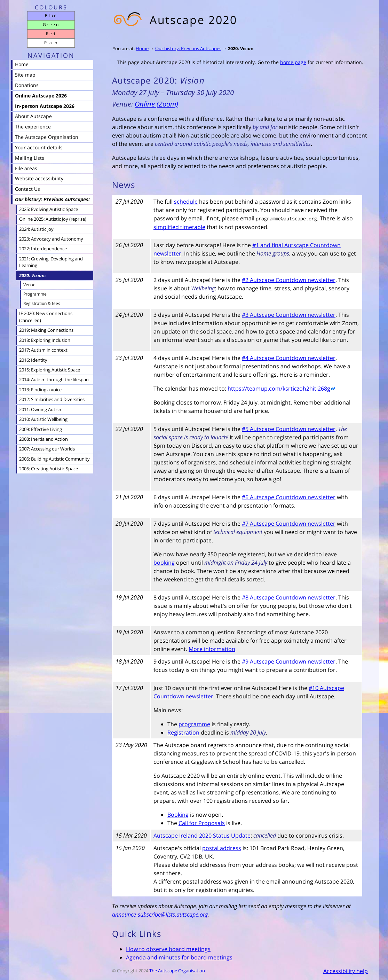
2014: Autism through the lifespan (54, 379)
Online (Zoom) (156, 104)
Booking (178, 815)
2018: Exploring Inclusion (45, 340)
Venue (29, 285)
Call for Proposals (202, 823)
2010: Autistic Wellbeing (43, 419)
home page (293, 62)
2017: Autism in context (43, 350)
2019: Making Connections (46, 330)
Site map (25, 75)
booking (164, 563)
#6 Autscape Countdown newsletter (289, 497)
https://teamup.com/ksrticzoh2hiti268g (279, 389)
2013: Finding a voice (40, 390)
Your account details (39, 147)
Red (51, 34)
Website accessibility (39, 178)
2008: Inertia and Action (43, 439)
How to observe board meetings (168, 949)
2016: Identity (33, 360)
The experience (33, 127)
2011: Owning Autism (41, 409)
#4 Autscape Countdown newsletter (289, 358)
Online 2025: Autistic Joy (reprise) (53, 219)
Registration (183, 732)
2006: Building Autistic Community (54, 459)
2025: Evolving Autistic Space (49, 209)
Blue (51, 15)
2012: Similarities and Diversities (52, 399)
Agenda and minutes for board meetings (179, 957)
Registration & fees (42, 303)
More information (212, 649)
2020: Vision (241, 48)
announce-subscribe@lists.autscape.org (160, 915)
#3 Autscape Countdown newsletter (289, 315)
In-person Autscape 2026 (45, 106)
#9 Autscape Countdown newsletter (289, 661)
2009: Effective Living (41, 429)
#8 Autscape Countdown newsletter (289, 597)
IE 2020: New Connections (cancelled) (46, 317)
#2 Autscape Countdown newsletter (289, 280)
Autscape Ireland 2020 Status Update (202, 836)
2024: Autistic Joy (36, 229)
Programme (35, 294)
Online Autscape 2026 (41, 96)
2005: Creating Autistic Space (49, 469)
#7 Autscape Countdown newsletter (289, 524)
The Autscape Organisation (177, 971)
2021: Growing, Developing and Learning (51, 262)
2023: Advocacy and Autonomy (51, 239)
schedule (186, 202)
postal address (222, 848)
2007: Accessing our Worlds (47, 449)
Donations (27, 85)
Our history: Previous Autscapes (188, 48)
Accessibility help (346, 971)
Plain (51, 43)
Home (142, 48)
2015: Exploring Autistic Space (50, 370)
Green (51, 25)
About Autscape (33, 116)
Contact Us (27, 189)
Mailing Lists (30, 158)
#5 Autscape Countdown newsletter (289, 429)
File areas (26, 168)
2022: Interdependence (43, 249)
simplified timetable (179, 227)
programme (194, 724)
